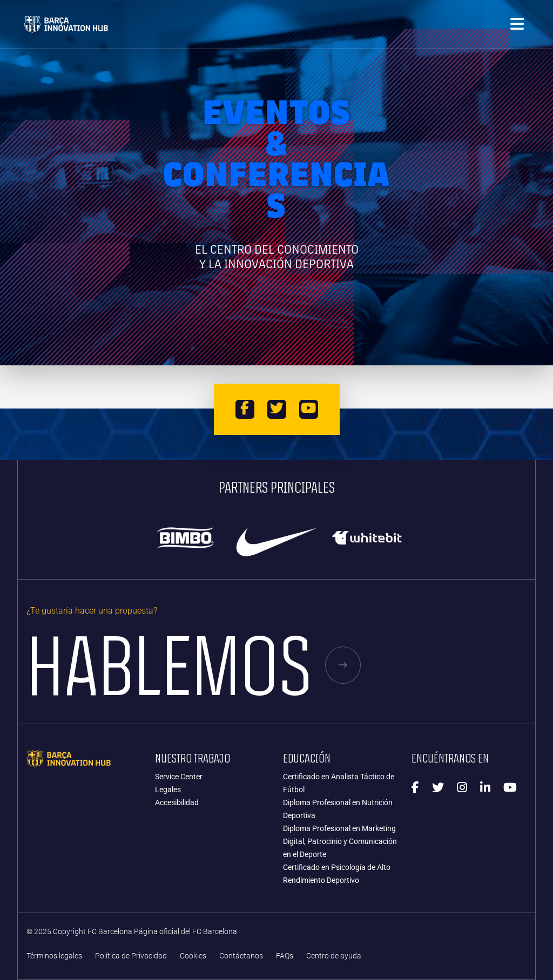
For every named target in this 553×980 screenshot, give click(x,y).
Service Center (179, 777)
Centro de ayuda (334, 956)
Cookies (193, 956)
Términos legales (54, 956)
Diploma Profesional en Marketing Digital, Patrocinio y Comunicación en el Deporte (340, 841)
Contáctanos (241, 956)
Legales (168, 790)
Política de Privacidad (131, 956)
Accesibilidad (177, 802)
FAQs (285, 956)
